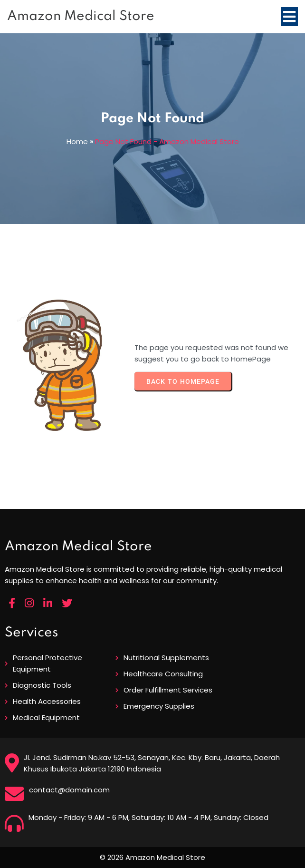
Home (77, 141)
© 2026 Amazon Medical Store (152, 857)
